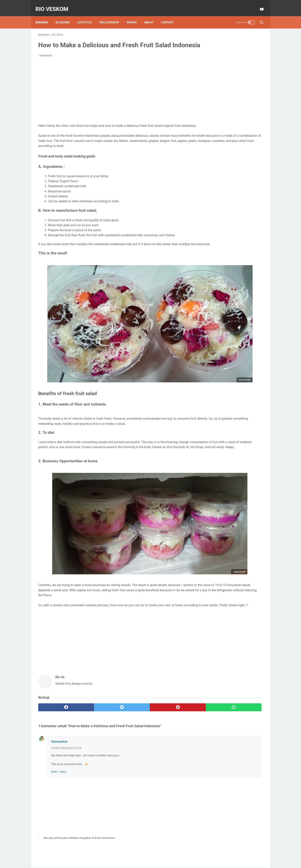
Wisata (134, 16)
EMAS (211, 115)
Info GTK (230, 115)
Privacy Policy (159, 853)
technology (234, 131)
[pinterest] (132, 694)
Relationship (112, 16)
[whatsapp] (170, 694)
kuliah (212, 131)
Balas (54, 758)
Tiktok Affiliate (243, 123)
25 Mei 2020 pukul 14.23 (66, 735)
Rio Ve (233, 72)
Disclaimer (140, 853)
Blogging (65, 16)
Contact (170, 16)
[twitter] (95, 694)
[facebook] (57, 694)
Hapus (63, 758)
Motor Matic (216, 123)
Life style (87, 16)
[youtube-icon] (259, 5)
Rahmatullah (59, 728)
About (152, 16)
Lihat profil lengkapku (233, 87)
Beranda (45, 16)
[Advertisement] (114, 97)
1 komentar (45, 62)
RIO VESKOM (55, 5)
